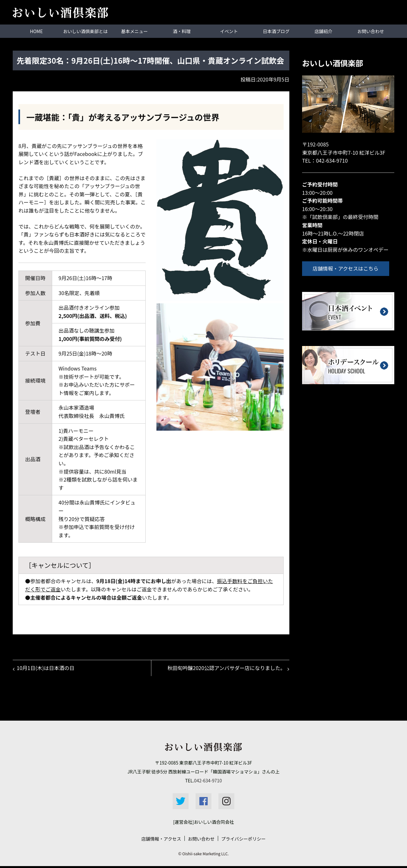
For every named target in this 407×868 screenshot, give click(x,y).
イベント (229, 31)
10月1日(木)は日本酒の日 (47, 669)
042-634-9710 (332, 160)
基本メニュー (135, 31)
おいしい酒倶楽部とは (86, 31)
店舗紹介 (323, 31)
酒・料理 (182, 31)
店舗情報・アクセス (161, 841)
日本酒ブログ (276, 31)
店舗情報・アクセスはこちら (348, 268)
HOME (36, 31)
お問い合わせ (371, 31)
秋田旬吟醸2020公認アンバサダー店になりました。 (225, 669)
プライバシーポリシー (244, 841)
